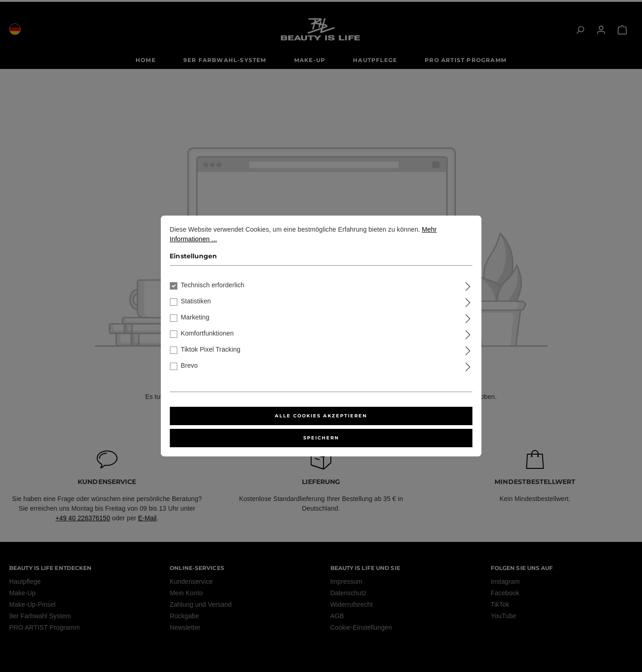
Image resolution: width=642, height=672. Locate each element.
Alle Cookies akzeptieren (321, 416)
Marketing (195, 317)
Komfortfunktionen (207, 333)
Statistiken (196, 301)
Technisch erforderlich (212, 285)
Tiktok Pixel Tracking (210, 349)
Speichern (321, 438)
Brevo (189, 365)
